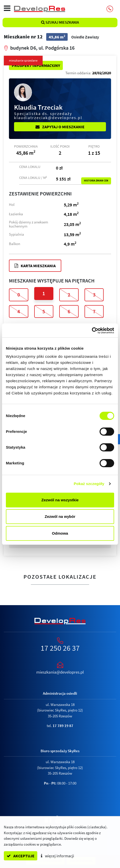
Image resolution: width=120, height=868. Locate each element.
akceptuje (21, 856)
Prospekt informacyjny (36, 65)
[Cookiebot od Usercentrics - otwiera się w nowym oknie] (92, 331)
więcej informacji (57, 856)
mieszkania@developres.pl (60, 672)
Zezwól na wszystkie (60, 500)
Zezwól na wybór (60, 516)
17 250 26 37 (60, 648)
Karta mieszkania (35, 266)
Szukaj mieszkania (60, 22)
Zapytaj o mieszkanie (60, 127)
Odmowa (60, 533)
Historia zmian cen (96, 181)
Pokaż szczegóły (89, 484)
